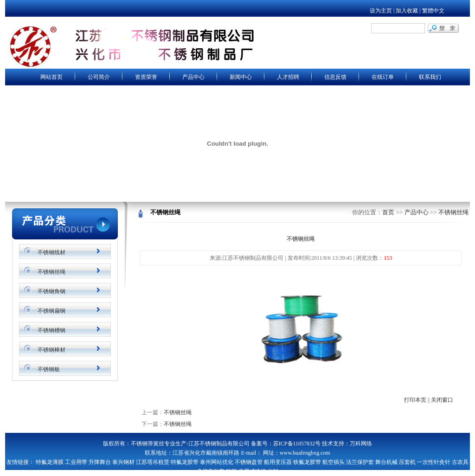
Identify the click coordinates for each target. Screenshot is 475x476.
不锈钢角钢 (51, 291)
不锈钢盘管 (249, 462)
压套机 (407, 462)
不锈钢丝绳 (51, 272)
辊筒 (231, 471)
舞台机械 (386, 462)
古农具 (460, 462)
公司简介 (99, 77)
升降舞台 (100, 462)
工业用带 (76, 462)
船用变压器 (278, 462)
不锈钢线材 (51, 252)
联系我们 (430, 77)
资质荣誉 (146, 77)
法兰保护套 (360, 462)
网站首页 (51, 77)
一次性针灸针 (434, 462)
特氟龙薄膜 (50, 462)
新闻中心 (241, 77)
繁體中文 (433, 11)
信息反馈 (335, 77)
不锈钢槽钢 (51, 330)
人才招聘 (288, 77)
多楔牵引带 (211, 471)
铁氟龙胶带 (307, 462)
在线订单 (383, 77)
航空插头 (334, 462)
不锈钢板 (49, 369)
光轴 (273, 471)
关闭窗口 (442, 400)
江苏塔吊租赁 (153, 462)
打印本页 (415, 400)
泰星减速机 (252, 471)
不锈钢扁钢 (51, 311)
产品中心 (193, 77)
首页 (388, 212)
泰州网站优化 (217, 462)
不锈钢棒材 (51, 350)
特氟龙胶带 (185, 462)
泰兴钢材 (123, 462)
